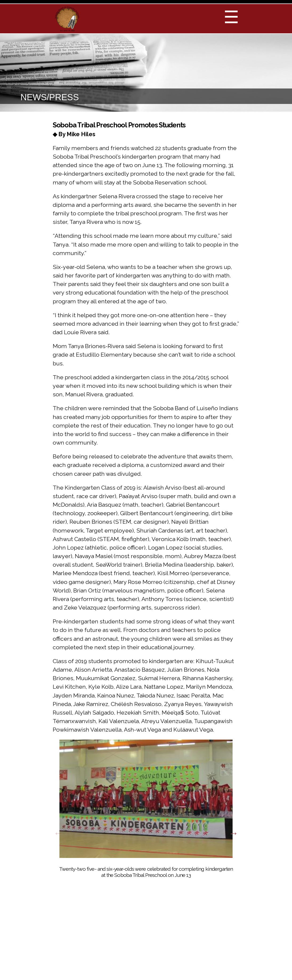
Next (234, 833)
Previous (58, 833)
